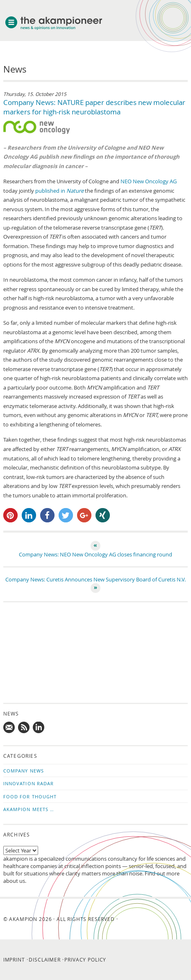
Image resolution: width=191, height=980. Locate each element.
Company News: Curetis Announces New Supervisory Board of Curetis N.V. (95, 579)
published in (59, 191)
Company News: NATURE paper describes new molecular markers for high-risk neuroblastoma (94, 107)
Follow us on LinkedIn (39, 728)
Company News (24, 771)
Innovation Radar (29, 783)
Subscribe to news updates (24, 728)
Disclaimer (44, 959)
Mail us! (9, 728)
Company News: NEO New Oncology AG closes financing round (95, 554)
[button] (10, 515)
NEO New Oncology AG (149, 181)
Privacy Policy (85, 959)
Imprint (14, 959)
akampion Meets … (29, 809)
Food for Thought (30, 797)
